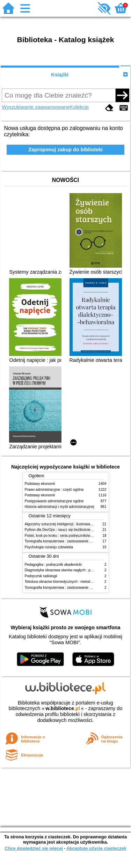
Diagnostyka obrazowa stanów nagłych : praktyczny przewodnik (75, 570)
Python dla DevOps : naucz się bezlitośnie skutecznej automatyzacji (78, 530)
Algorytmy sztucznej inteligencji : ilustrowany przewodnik (69, 524)
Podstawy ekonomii (40, 484)
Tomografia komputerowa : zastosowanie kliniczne (64, 541)
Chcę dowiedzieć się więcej (34, 848)
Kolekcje (79, 107)
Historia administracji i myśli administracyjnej (60, 507)
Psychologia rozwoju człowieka (49, 547)
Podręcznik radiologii (41, 576)
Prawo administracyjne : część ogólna (54, 490)
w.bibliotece (63, 708)
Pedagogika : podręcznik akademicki (53, 565)
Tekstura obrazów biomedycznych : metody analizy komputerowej (76, 582)
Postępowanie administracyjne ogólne (54, 501)
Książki (60, 75)
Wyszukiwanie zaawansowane (36, 107)
